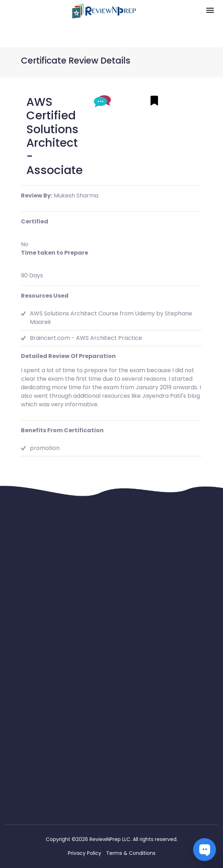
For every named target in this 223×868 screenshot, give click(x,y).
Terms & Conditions (131, 853)
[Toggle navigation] (210, 11)
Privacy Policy (85, 853)
